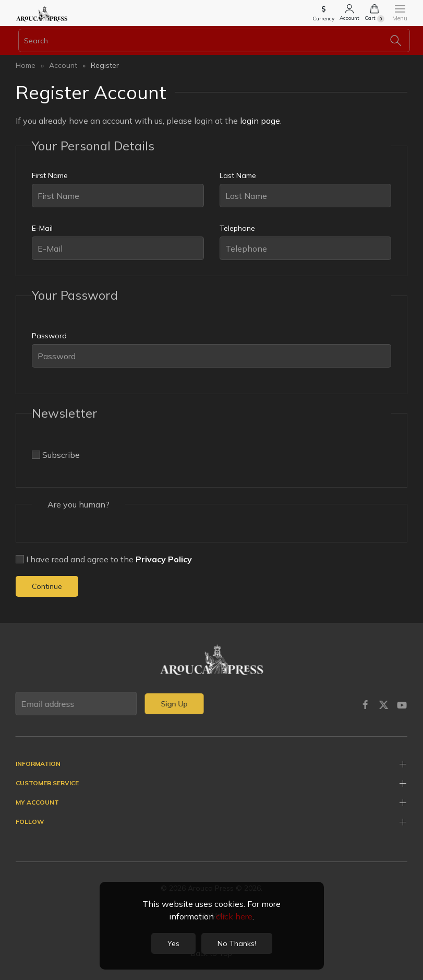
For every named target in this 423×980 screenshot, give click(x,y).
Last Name (238, 175)
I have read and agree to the (104, 559)
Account (63, 65)
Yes (173, 943)
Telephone (237, 228)
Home (26, 65)
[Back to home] (42, 13)
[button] (323, 14)
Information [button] (38, 764)
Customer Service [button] (47, 783)
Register (105, 65)
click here (234, 916)
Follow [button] (30, 822)
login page (260, 121)
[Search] (214, 40)
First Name (50, 175)
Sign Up (173, 704)
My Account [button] (37, 802)
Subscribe (56, 455)
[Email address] (75, 704)
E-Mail (42, 228)
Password (49, 336)
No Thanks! (237, 943)
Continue (47, 586)
